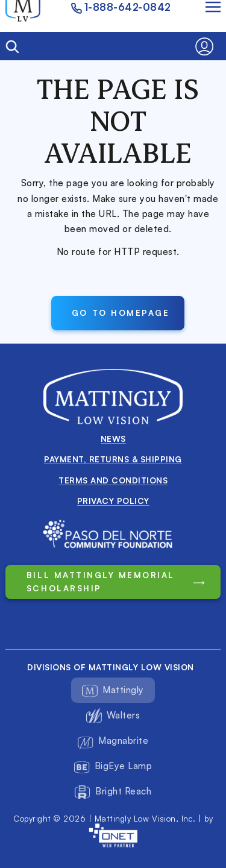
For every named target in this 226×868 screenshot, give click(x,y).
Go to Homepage (121, 313)
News (113, 439)
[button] (208, 46)
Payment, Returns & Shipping (113, 459)
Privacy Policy (113, 501)
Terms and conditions (113, 480)
